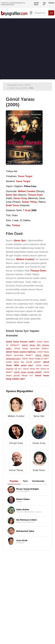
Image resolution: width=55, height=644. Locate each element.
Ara (51, 13)
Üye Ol (45, 4)
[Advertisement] (27, 49)
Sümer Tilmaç (16, 470)
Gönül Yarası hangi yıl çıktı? (35, 359)
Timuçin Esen (16, 443)
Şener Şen (39, 416)
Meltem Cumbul (16, 416)
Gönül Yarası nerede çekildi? (28, 372)
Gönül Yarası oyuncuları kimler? (31, 348)
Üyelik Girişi (36, 4)
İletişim (51, 3)
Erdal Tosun (39, 470)
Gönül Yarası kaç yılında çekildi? (23, 362)
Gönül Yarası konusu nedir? (20, 342)
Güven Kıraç (39, 443)
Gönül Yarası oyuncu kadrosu (21, 352)
